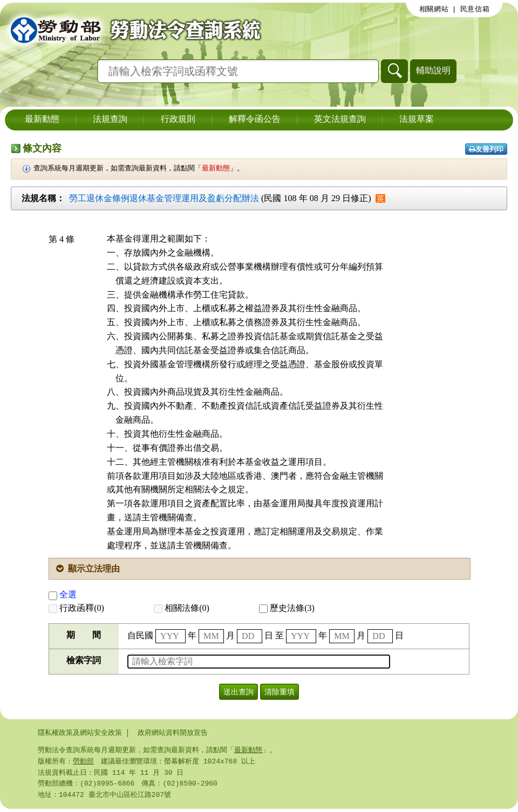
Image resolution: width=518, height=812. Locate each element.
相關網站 (434, 9)
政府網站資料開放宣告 (173, 733)
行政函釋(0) (76, 608)
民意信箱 (475, 9)
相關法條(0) (182, 608)
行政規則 (178, 120)
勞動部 (83, 762)
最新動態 (42, 120)
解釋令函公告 (255, 120)
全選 (63, 594)
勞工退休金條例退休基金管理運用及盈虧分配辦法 (164, 198)
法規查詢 (110, 120)
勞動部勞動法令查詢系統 (132, 30)
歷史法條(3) (287, 608)
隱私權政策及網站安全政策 (80, 733)
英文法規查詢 (340, 120)
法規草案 (417, 120)
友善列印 (486, 149)
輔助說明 (433, 70)
